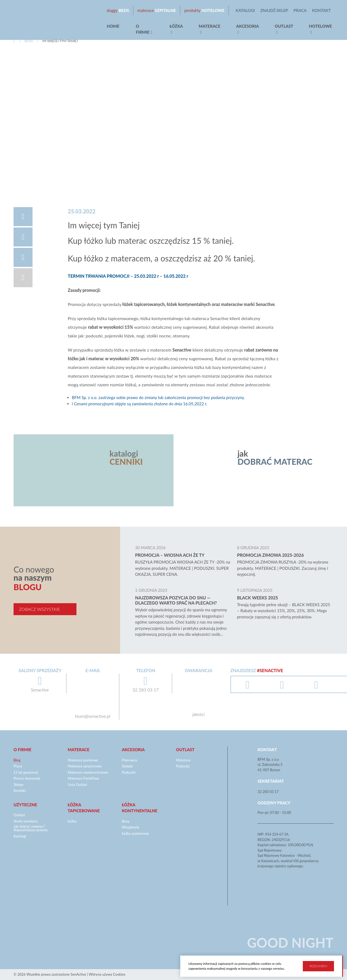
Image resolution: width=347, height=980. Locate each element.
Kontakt (321, 10)
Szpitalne (157, 10)
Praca (300, 10)
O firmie (143, 29)
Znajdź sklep (274, 10)
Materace (210, 26)
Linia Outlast (78, 785)
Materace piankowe (83, 760)
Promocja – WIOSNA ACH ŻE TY (170, 555)
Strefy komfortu (26, 821)
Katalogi (245, 10)
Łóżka (176, 26)
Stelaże (127, 766)
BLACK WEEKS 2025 (257, 598)
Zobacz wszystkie (40, 609)
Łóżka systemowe (136, 833)
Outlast (284, 26)
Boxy (126, 821)
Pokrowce (130, 760)
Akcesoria (248, 26)
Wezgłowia (131, 827)
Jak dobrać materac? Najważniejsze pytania (31, 828)
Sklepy (19, 785)
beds (118, 10)
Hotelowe (204, 10)
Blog (29, 41)
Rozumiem (318, 965)
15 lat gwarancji (26, 772)
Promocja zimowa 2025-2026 (270, 555)
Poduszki (129, 772)
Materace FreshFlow (83, 778)
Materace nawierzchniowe (88, 772)
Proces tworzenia (27, 778)
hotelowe (320, 26)
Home (113, 26)
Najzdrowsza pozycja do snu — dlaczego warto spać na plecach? (176, 600)
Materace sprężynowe (85, 766)
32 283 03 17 (268, 792)
